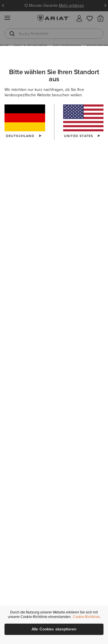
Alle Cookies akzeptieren (54, 629)
